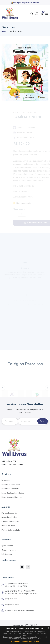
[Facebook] (22, 567)
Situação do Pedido (9, 517)
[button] (47, 392)
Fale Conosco (7, 554)
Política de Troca (8, 526)
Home (4, 32)
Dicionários (6, 480)
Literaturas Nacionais (10, 489)
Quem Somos (7, 546)
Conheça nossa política (31, 642)
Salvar (43, 421)
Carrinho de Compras (10, 521)
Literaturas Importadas (11, 485)
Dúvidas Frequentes (10, 513)
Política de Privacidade (11, 530)
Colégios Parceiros (9, 550)
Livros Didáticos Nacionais (12, 497)
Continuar (15, 642)
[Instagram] (28, 567)
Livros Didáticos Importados (13, 493)
